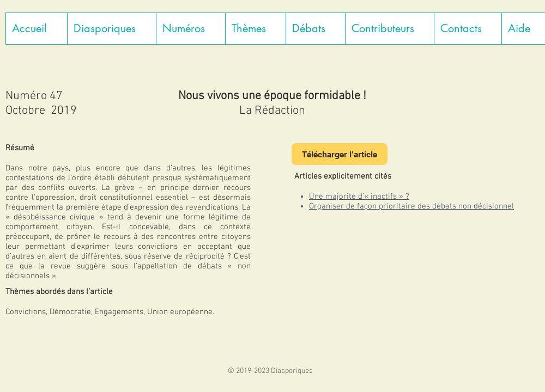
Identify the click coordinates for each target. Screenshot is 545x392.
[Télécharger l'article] (340, 154)
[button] (111, 29)
